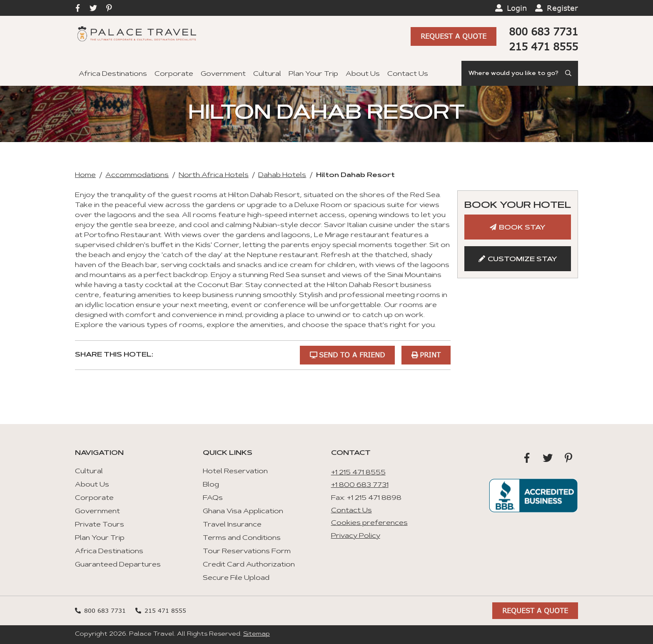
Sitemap (257, 634)
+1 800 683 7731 (360, 485)
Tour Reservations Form (247, 552)
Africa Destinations (113, 74)
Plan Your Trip (313, 74)
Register (562, 8)
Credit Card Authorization (249, 565)
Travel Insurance (232, 525)
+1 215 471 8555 (358, 473)
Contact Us (408, 74)
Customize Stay (522, 260)
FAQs (213, 498)
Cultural (267, 74)
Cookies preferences (369, 523)
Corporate (174, 74)
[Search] (520, 73)
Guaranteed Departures (118, 565)
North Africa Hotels (214, 175)
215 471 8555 (543, 46)
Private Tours (100, 525)
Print (430, 355)
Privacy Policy (356, 536)
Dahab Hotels (282, 175)
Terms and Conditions (242, 538)
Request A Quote (454, 36)
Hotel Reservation (235, 472)
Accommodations (137, 175)
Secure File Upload (236, 578)
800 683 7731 (543, 31)
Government (223, 74)
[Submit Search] (569, 73)
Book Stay (522, 228)
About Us (363, 74)
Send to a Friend (352, 355)
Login (517, 8)
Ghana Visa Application (243, 512)
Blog (211, 485)
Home (85, 175)
